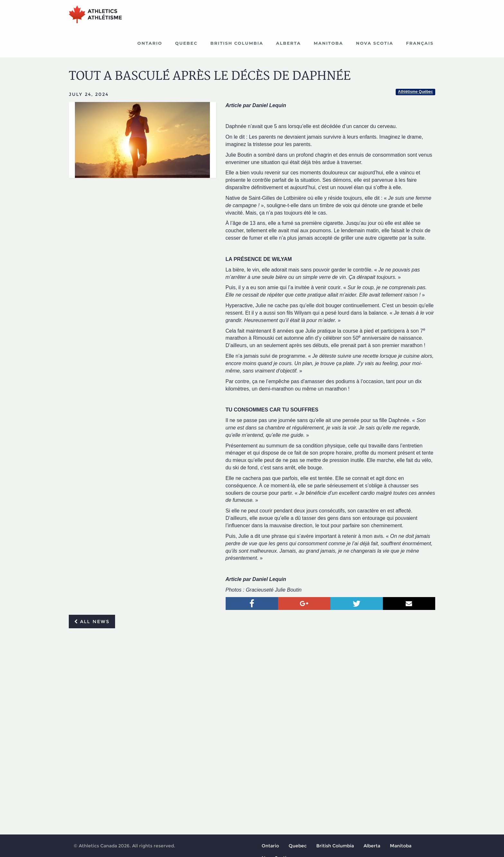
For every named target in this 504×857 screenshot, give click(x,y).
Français (420, 43)
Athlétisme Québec (415, 92)
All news (92, 622)
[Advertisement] (252, 682)
